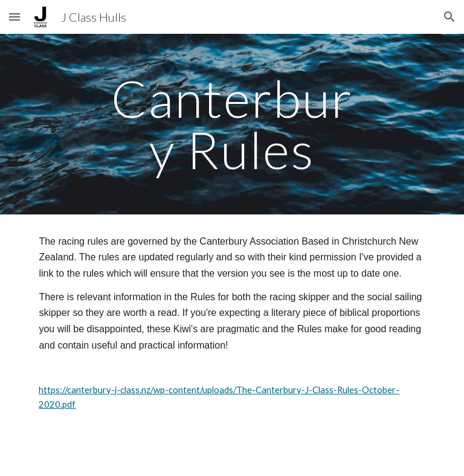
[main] (232, 124)
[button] (14, 17)
